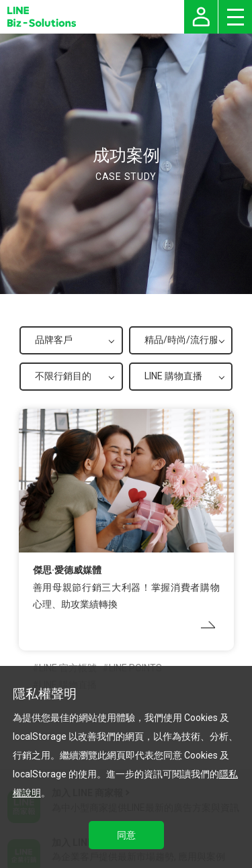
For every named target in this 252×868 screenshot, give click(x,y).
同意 (126, 835)
